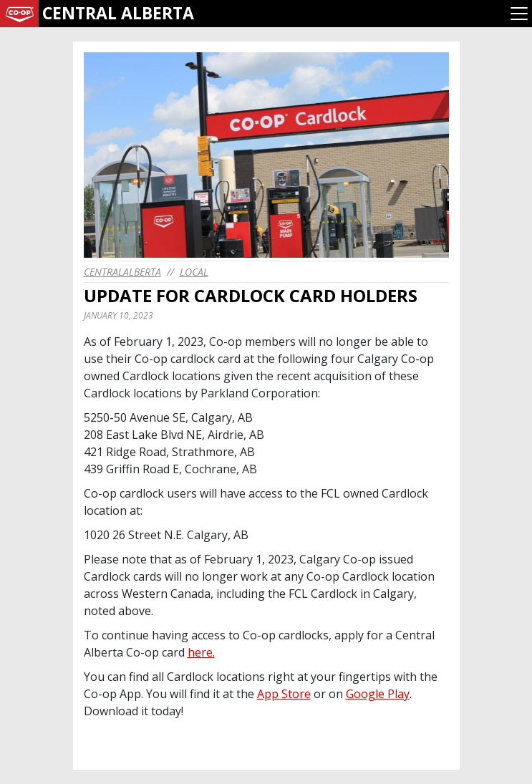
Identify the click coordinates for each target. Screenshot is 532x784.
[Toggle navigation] (519, 14)
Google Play (378, 694)
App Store (284, 694)
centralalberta (122, 272)
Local (194, 272)
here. (201, 652)
